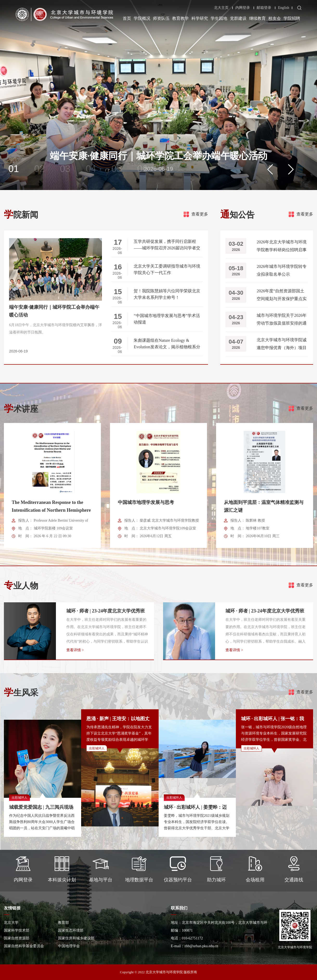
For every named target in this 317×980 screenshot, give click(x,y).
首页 (127, 18)
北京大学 (11, 923)
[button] (270, 169)
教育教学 (180, 18)
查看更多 (200, 214)
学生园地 (219, 18)
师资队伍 (161, 18)
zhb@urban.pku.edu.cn (201, 946)
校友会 (275, 18)
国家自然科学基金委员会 (24, 946)
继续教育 (257, 18)
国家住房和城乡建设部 (76, 938)
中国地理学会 (69, 946)
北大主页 (221, 8)
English (284, 8)
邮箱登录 (264, 8)
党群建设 (238, 18)
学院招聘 (292, 18)
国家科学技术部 (17, 930)
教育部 (63, 923)
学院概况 (142, 18)
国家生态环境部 (71, 930)
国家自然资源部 (17, 938)
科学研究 (200, 18)
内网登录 (243, 8)
